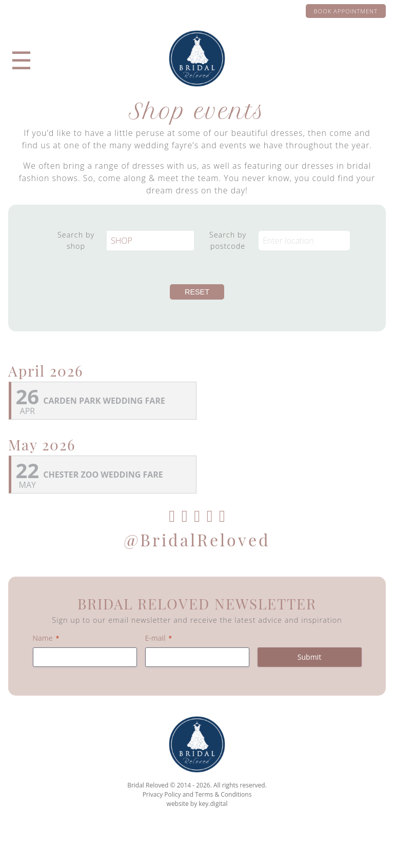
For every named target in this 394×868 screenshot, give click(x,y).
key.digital (213, 804)
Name (46, 638)
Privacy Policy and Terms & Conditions (197, 794)
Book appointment (346, 11)
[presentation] (197, 844)
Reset (197, 292)
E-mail (159, 638)
